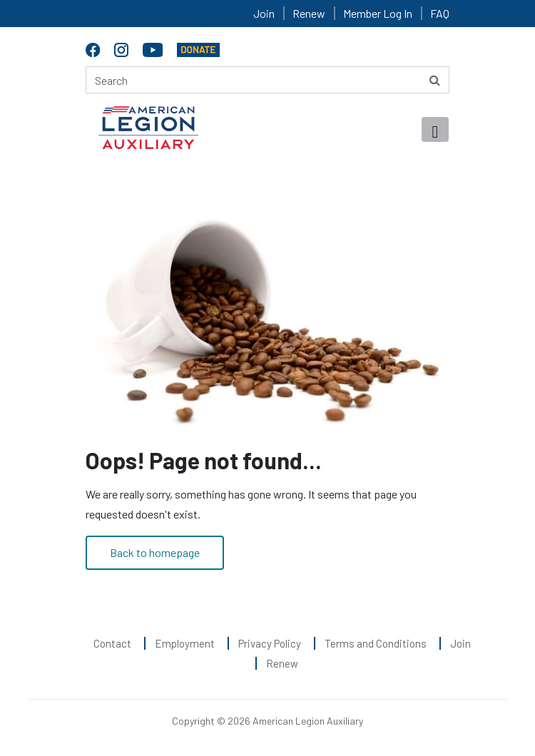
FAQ (440, 13)
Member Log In (378, 13)
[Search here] (267, 80)
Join (264, 13)
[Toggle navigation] (435, 129)
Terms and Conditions (376, 643)
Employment (185, 643)
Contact (112, 643)
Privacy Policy (270, 643)
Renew (309, 13)
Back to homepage (155, 552)
